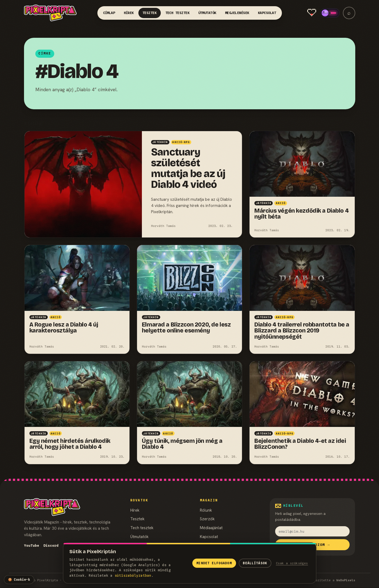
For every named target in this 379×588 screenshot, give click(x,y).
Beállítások (255, 563)
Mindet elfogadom (214, 563)
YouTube (32, 545)
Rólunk (206, 510)
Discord (51, 545)
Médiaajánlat (211, 528)
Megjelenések (237, 13)
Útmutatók (207, 13)
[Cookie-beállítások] (19, 580)
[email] (313, 531)
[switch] (330, 13)
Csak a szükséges (292, 563)
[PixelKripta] (50, 13)
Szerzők (207, 519)
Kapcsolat (267, 13)
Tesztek (150, 13)
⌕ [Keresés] (349, 13)
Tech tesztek (177, 13)
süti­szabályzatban (133, 575)
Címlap (109, 13)
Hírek (129, 13)
